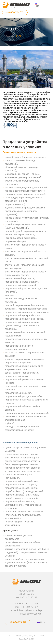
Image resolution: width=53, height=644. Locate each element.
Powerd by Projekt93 (26, 639)
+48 (14, 12)
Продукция (10, 36)
